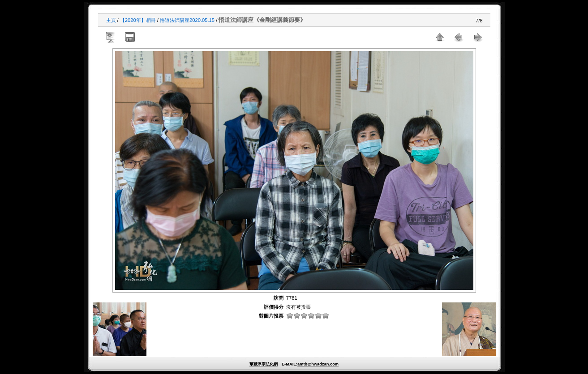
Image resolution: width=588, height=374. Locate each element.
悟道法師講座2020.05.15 (187, 20)
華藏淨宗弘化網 (264, 364)
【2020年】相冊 (138, 20)
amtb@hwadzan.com (318, 364)
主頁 (111, 20)
